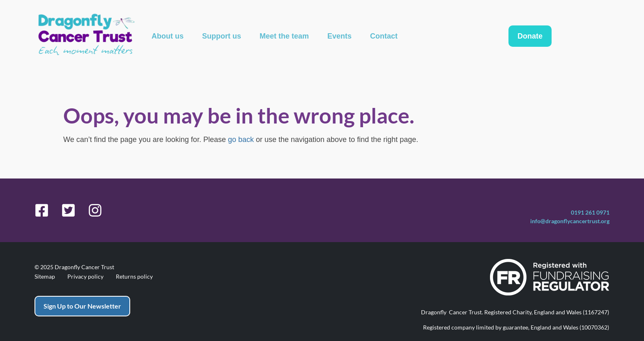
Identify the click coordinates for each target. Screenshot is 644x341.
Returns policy (134, 277)
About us (168, 36)
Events (339, 36)
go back (241, 140)
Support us (222, 36)
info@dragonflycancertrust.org (570, 221)
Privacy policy (85, 277)
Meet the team (284, 36)
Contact (384, 36)
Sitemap (45, 277)
